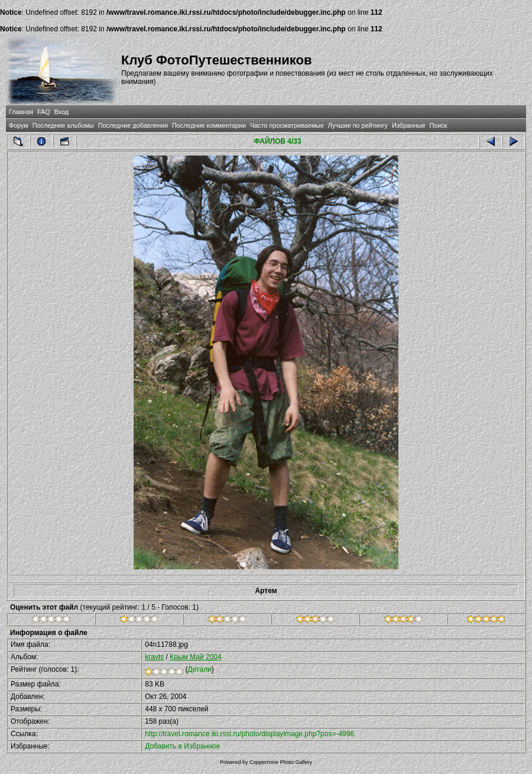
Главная (21, 112)
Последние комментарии (209, 125)
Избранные (408, 125)
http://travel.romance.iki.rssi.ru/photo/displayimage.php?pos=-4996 (249, 734)
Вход (61, 112)
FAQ (44, 112)
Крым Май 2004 (195, 657)
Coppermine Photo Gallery (281, 762)
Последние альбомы (63, 125)
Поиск (438, 125)
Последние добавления (133, 125)
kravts (154, 657)
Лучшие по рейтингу (358, 125)
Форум (19, 125)
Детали (200, 669)
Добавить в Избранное (182, 746)
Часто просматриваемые (287, 125)
